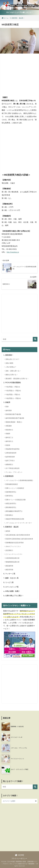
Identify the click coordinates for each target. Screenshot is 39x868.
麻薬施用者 (9, 566)
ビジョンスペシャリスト (14, 554)
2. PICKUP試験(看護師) (12, 383)
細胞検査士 (9, 464)
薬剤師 (8, 531)
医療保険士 (9, 515)
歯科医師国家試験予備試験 (15, 418)
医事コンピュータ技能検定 (15, 488)
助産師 (8, 445)
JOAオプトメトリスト (13, 546)
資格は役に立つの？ (12, 359)
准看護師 (9, 426)
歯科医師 (9, 410)
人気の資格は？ (11, 367)
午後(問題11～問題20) (13, 398)
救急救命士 (9, 430)
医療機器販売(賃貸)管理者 (15, 543)
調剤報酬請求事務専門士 (14, 511)
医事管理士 (9, 496)
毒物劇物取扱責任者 (12, 562)
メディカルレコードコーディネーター (19, 523)
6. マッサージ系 (9, 574)
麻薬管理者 (9, 570)
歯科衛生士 (9, 441)
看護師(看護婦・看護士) (14, 422)
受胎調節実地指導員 (12, 449)
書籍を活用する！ (12, 375)
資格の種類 (9, 363)
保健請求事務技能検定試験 (15, 519)
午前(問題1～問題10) (13, 387)
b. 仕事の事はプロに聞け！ (14, 596)
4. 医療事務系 (8, 476)
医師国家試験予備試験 (13, 414)
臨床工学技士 (10, 461)
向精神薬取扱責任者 (12, 558)
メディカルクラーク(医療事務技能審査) (19, 480)
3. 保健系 (7, 402)
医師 (7, 407)
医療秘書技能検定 (12, 484)
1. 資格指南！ (8, 355)
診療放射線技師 (11, 453)
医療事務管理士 (11, 492)
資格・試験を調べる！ (13, 371)
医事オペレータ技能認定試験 (16, 500)
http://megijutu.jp (13, 252)
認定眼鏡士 (9, 550)
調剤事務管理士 (11, 507)
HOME (19, 855)
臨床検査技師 (10, 457)
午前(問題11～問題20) (13, 391)
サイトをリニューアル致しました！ (20, 12)
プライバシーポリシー (19, 859)
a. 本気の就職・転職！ (12, 591)
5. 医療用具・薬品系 (11, 527)
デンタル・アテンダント (14, 472)
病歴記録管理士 (11, 503)
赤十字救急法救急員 (12, 468)
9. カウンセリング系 (11, 587)
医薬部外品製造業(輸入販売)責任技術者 (19, 539)
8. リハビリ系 (8, 582)
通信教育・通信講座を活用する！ (17, 379)
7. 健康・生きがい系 (11, 578)
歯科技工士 (9, 437)
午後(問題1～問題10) (13, 395)
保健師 (8, 434)
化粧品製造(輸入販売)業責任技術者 (18, 535)
